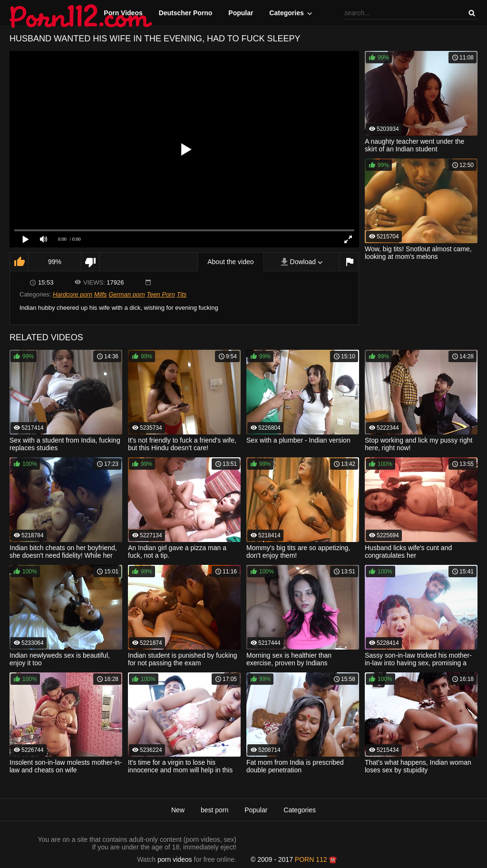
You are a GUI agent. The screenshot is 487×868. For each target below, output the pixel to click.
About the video (230, 262)
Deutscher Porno (186, 13)
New (178, 810)
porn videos (175, 859)
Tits (182, 294)
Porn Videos (123, 13)
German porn (127, 294)
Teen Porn (161, 294)
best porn (214, 810)
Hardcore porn (73, 294)
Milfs (101, 294)
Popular (241, 13)
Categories (286, 13)
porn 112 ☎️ (316, 859)
